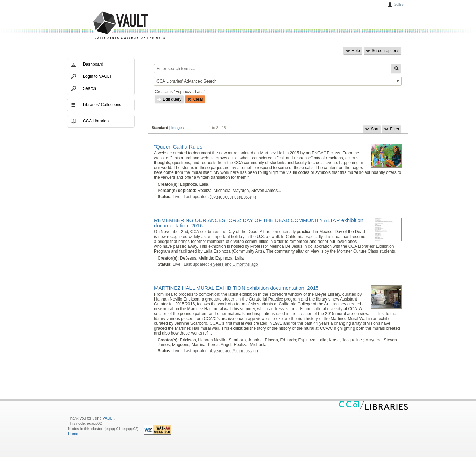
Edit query (169, 99)
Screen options (382, 51)
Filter (392, 129)
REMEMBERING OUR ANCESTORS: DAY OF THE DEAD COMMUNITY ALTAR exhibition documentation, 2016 (259, 223)
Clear (195, 99)
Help (353, 51)
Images (178, 128)
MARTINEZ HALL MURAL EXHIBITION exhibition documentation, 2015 (236, 288)
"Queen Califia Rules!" (180, 147)
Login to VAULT (97, 76)
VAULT (103, 26)
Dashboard (93, 64)
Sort (372, 129)
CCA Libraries (96, 121)
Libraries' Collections (102, 105)
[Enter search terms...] (273, 69)
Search (90, 88)
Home (73, 434)
